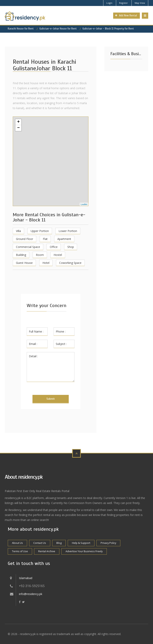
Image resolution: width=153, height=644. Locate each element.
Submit (51, 399)
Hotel (46, 263)
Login (109, 3)
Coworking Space (70, 263)
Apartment (64, 239)
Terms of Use (20, 551)
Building (21, 255)
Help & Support (81, 543)
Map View (140, 3)
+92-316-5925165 (32, 586)
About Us (17, 543)
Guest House (24, 263)
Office (54, 247)
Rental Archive (47, 551)
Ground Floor (25, 239)
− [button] (18, 128)
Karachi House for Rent (21, 29)
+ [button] (18, 122)
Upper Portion (40, 231)
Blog (59, 543)
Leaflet (84, 204)
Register (124, 3)
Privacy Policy (108, 543)
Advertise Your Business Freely (84, 551)
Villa (18, 231)
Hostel (58, 255)
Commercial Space (28, 247)
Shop (71, 247)
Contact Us (40, 543)
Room (40, 255)
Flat (45, 239)
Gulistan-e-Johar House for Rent (58, 29)
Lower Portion (68, 231)
